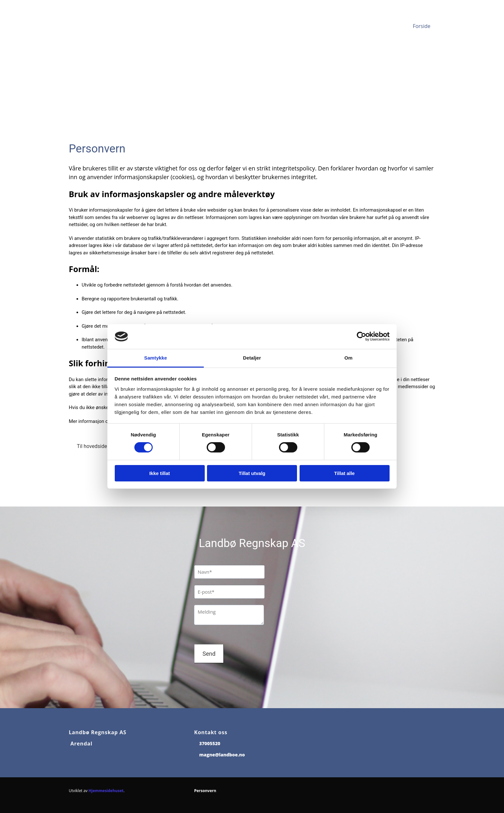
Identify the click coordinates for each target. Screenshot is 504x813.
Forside (422, 26)
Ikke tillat (159, 473)
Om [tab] (348, 358)
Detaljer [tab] (252, 358)
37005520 (210, 743)
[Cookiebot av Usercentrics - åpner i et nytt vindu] (361, 336)
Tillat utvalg (252, 473)
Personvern (205, 791)
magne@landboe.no (222, 755)
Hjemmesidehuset (106, 791)
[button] (93, 446)
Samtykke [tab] (156, 358)
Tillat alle (345, 473)
